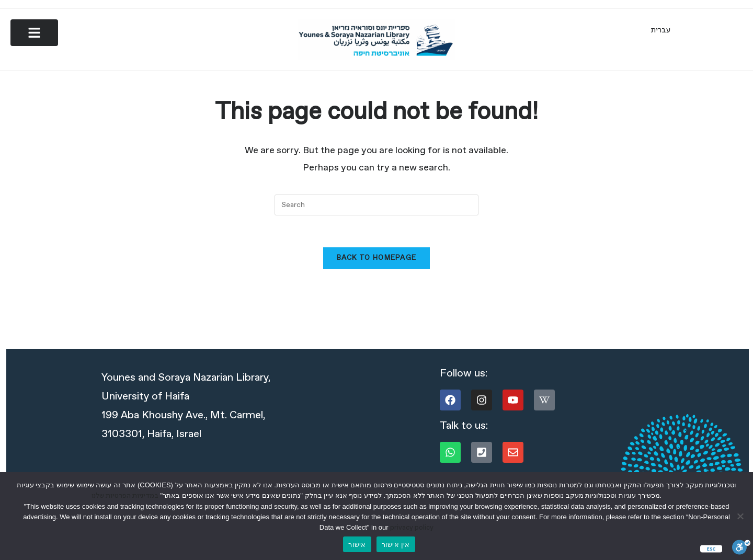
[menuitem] (661, 30)
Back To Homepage (377, 259)
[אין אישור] (740, 516)
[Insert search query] (376, 206)
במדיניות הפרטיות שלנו (125, 496)
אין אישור (396, 545)
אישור (357, 545)
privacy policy (412, 528)
